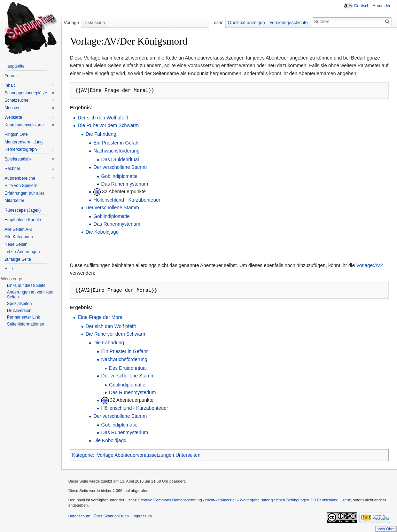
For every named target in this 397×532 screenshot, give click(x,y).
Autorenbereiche (29, 178)
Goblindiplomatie (119, 176)
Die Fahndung (101, 134)
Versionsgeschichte (288, 22)
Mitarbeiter (14, 201)
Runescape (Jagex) (23, 210)
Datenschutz (79, 516)
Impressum (142, 516)
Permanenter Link (24, 317)
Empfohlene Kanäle (23, 220)
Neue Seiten (16, 244)
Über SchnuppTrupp (111, 516)
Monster (29, 108)
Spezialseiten (19, 304)
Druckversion (19, 311)
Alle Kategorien (19, 237)
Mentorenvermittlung (24, 142)
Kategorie (83, 455)
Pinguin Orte (16, 134)
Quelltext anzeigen (247, 22)
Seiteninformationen (26, 324)
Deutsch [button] (362, 6)
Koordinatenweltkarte (29, 125)
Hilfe (9, 269)
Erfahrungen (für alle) (24, 193)
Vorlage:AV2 (370, 265)
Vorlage (71, 22)
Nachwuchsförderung (116, 151)
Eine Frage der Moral (101, 317)
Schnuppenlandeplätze (29, 93)
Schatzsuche (29, 100)
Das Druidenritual (120, 159)
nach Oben (386, 529)
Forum (11, 76)
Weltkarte (29, 118)
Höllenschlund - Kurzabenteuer (127, 200)
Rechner (29, 169)
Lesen (217, 22)
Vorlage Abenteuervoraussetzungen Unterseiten (149, 455)
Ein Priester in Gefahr (117, 143)
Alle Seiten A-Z (18, 229)
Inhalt (29, 85)
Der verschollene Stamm (120, 167)
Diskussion (94, 22)
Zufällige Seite (18, 259)
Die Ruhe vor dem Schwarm (108, 125)
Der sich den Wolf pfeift (103, 118)
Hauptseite (14, 66)
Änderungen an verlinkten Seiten (31, 295)
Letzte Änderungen (22, 252)
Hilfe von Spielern (21, 186)
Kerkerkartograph (29, 150)
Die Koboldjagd (102, 232)
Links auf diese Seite (26, 285)
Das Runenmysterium (125, 184)
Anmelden (382, 6)
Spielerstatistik (29, 159)
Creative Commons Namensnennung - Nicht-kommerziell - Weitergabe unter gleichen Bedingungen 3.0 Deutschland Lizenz (244, 500)
